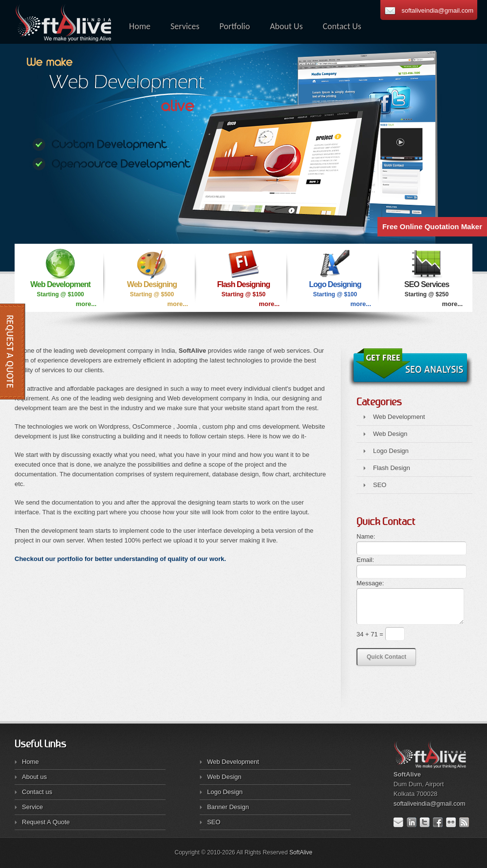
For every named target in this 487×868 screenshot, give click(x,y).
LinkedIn (413, 822)
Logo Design (391, 451)
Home (30, 762)
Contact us (37, 792)
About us (34, 777)
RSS (466, 822)
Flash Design (392, 468)
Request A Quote (46, 822)
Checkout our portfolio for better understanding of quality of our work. (120, 559)
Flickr (453, 822)
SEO (380, 485)
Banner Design (228, 807)
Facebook (440, 822)
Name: (366, 536)
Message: (370, 583)
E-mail (400, 822)
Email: (365, 560)
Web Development (399, 417)
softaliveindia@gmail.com (437, 10)
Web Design (390, 434)
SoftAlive (301, 852)
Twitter (426, 822)
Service (32, 807)
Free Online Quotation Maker (432, 226)
